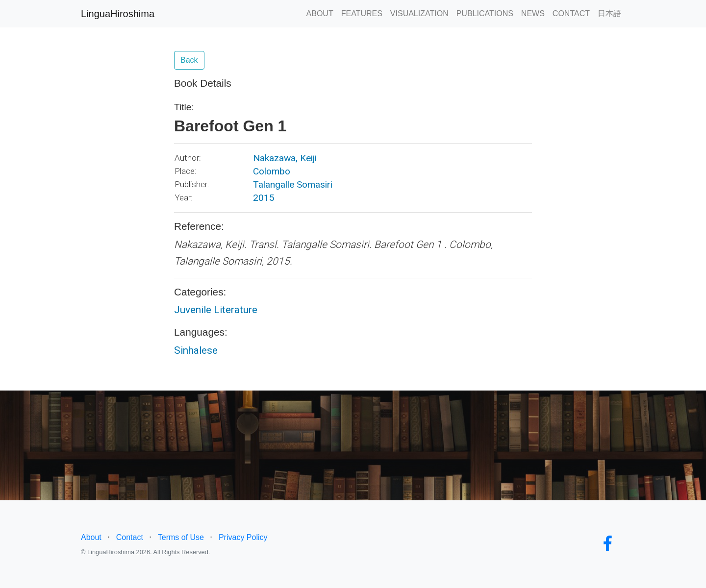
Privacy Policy (243, 537)
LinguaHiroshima (118, 14)
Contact (130, 537)
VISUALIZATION (419, 13)
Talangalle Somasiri (293, 184)
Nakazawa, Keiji (285, 158)
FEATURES (362, 13)
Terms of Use (181, 537)
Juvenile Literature (216, 310)
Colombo (272, 171)
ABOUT (320, 13)
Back (189, 60)
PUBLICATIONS (485, 13)
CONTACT (571, 13)
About (91, 537)
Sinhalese (196, 350)
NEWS (533, 13)
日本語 (609, 13)
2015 (264, 198)
